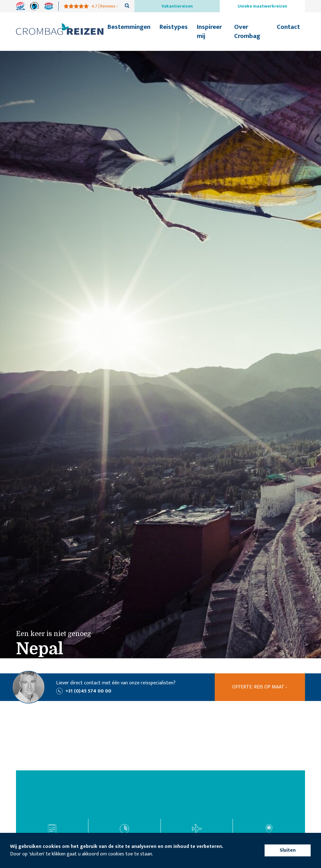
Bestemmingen (129, 27)
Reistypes (174, 27)
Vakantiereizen (177, 6)
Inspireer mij (209, 31)
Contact (288, 27)
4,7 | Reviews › (104, 6)
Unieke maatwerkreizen (262, 6)
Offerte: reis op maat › (260, 687)
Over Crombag (247, 31)
